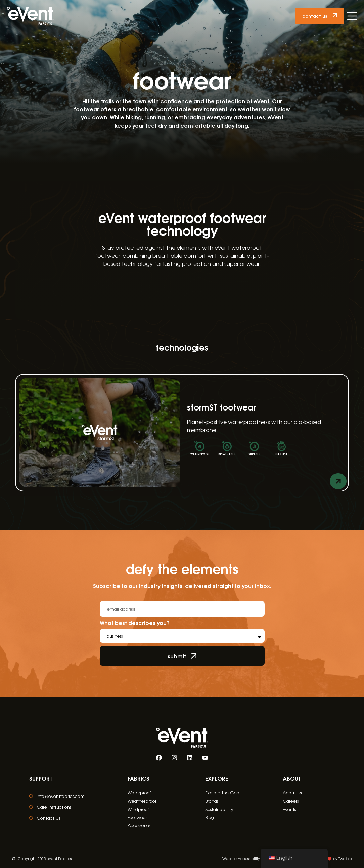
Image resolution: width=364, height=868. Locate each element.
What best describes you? (135, 623)
